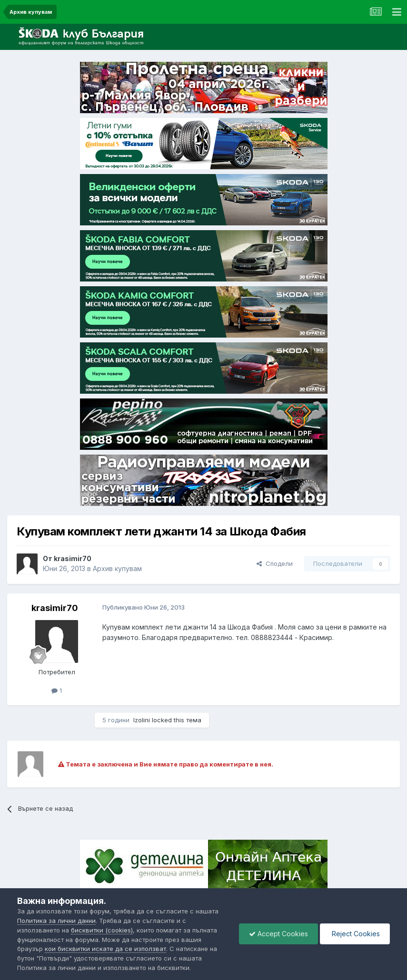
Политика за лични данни (56, 921)
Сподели (275, 563)
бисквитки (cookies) (102, 930)
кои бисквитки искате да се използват (105, 949)
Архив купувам (117, 568)
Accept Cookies (278, 934)
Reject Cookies (355, 934)
